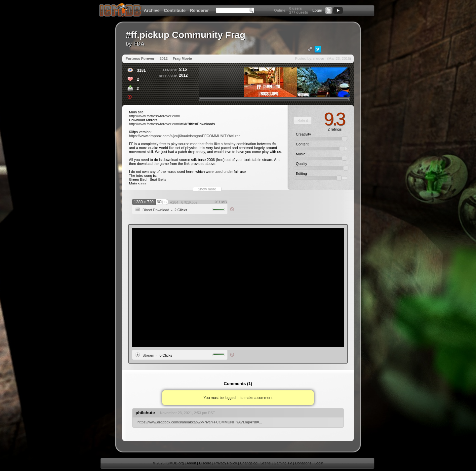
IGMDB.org (175, 463)
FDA (139, 44)
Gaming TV (283, 463)
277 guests (299, 12)
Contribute (175, 10)
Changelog (249, 463)
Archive (152, 10)
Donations (303, 463)
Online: (280, 10)
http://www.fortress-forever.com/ (155, 116)
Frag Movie (182, 59)
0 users (296, 8)
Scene (266, 463)
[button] (303, 120)
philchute (145, 413)
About (191, 463)
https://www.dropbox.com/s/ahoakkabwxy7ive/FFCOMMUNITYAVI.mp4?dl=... (200, 422)
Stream (148, 355)
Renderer (199, 10)
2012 (164, 59)
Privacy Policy (225, 463)
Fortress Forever (140, 59)
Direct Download (156, 210)
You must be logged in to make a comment (238, 398)
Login (317, 10)
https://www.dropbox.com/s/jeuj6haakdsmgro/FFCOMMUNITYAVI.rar (184, 136)
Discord (205, 463)
